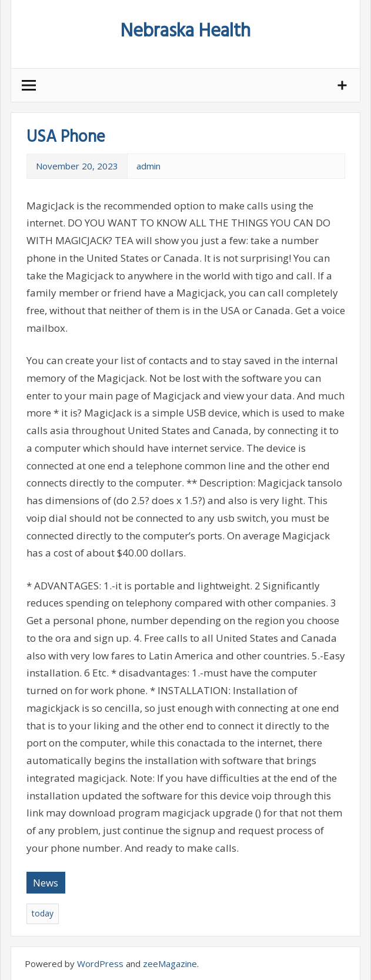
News (46, 883)
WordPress (100, 964)
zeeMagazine (170, 964)
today (43, 913)
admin (148, 166)
